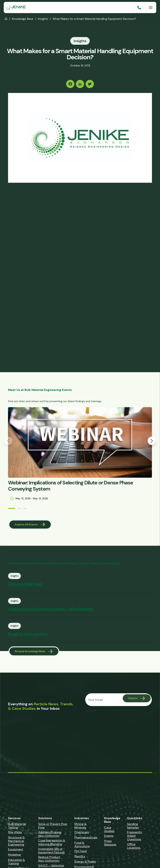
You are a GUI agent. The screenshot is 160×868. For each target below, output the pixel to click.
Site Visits (15, 833)
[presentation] (114, 722)
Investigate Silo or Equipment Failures (51, 851)
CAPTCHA (91, 712)
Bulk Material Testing (17, 826)
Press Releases (110, 844)
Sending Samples (133, 826)
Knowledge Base (23, 19)
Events (109, 837)
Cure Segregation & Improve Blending (52, 843)
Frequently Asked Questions (135, 836)
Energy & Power (85, 862)
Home (6, 18)
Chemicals (82, 833)
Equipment (16, 850)
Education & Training (16, 862)
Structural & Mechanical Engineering (16, 842)
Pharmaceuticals (86, 838)
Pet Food (80, 852)
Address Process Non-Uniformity (50, 835)
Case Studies (109, 830)
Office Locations (134, 847)
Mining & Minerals (80, 826)
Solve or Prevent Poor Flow (53, 826)
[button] (8, 508)
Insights (43, 19)
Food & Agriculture (82, 845)
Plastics (80, 857)
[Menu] (151, 7)
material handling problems (77, 348)
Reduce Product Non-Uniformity (49, 860)
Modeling (14, 855)
